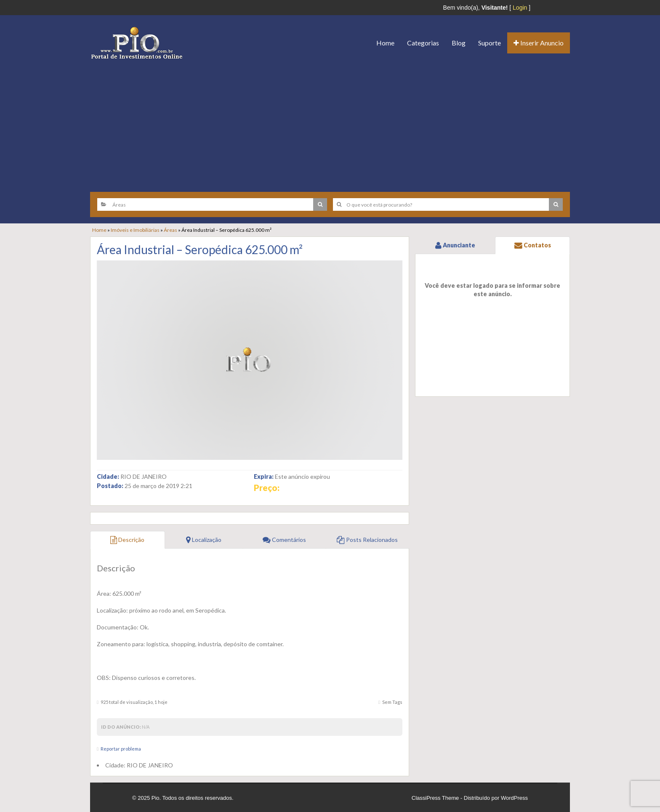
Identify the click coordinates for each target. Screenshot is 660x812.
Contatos (533, 245)
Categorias (423, 43)
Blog (459, 43)
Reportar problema (121, 749)
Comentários (284, 540)
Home (385, 43)
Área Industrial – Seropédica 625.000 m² (200, 249)
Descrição (127, 540)
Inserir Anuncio (539, 43)
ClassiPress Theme (435, 798)
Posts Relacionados (367, 540)
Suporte (490, 43)
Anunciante (455, 245)
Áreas (170, 230)
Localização (204, 540)
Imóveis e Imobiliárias (135, 230)
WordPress (514, 798)
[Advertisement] (330, 122)
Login (520, 8)
